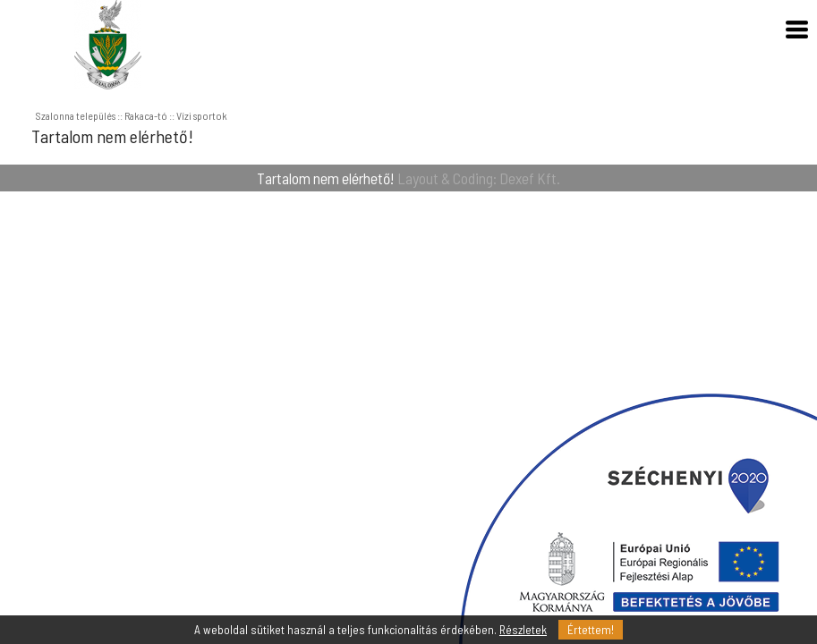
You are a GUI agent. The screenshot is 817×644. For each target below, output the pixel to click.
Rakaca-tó (146, 115)
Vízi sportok (202, 115)
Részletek (523, 630)
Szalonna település (76, 115)
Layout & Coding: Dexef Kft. (479, 178)
